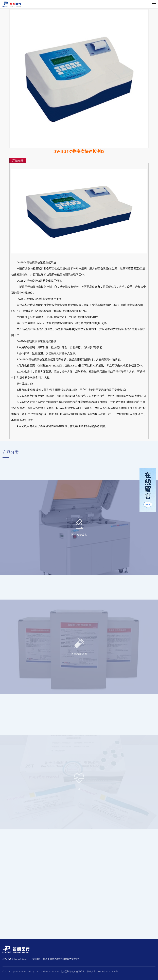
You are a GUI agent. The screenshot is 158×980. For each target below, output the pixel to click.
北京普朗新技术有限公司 (73, 971)
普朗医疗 (12, 4)
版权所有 (91, 971)
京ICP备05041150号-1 (109, 971)
